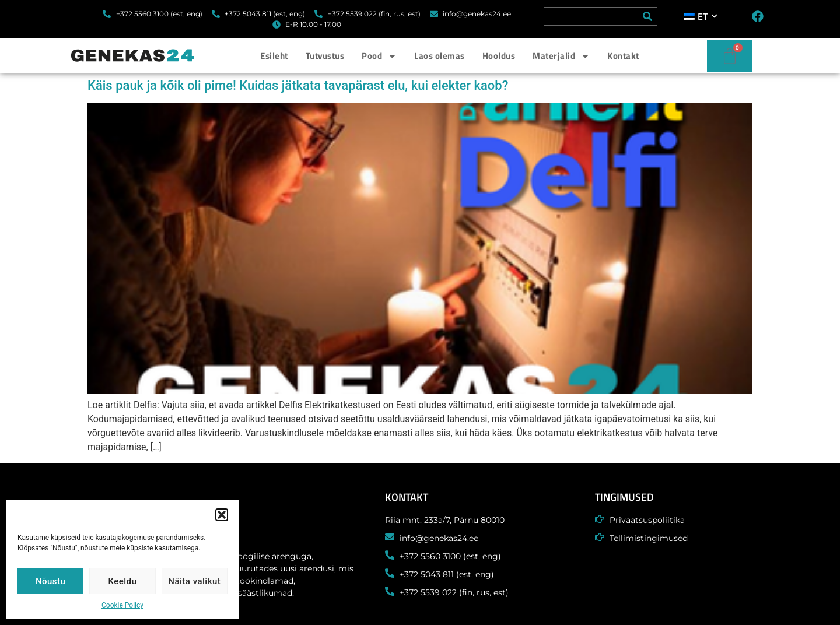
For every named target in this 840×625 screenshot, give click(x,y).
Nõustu (51, 581)
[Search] (647, 16)
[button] (222, 515)
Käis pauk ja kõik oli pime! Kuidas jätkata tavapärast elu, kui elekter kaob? (298, 85)
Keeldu (123, 581)
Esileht (274, 56)
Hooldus (499, 56)
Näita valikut (194, 581)
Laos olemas (440, 56)
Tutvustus (325, 56)
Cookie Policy (123, 605)
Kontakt (623, 56)
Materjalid (561, 56)
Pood (379, 56)
